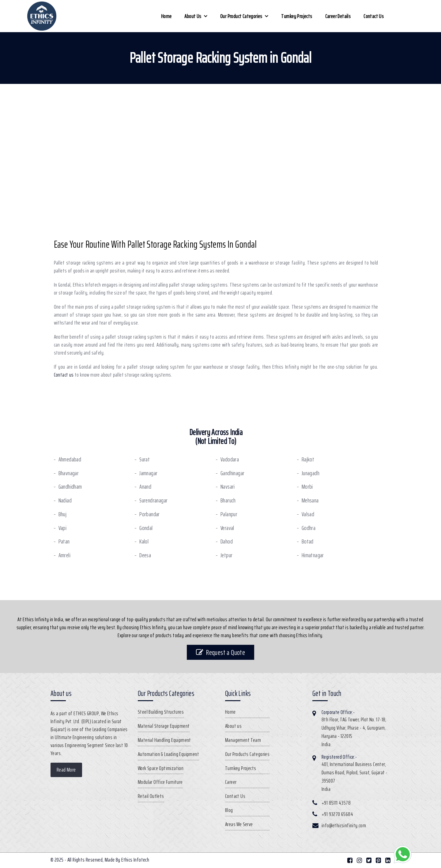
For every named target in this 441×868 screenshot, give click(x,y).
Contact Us (374, 16)
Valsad (308, 514)
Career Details (338, 16)
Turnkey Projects (297, 16)
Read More (66, 770)
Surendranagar (153, 500)
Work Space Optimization (161, 768)
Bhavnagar (69, 473)
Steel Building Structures (161, 712)
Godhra (309, 528)
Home (166, 16)
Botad (308, 541)
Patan (64, 541)
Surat (145, 459)
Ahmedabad (70, 459)
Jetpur (226, 555)
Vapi (63, 528)
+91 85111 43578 (336, 803)
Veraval (227, 528)
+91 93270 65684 (337, 814)
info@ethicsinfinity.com (344, 825)
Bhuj (63, 514)
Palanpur (229, 514)
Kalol (144, 541)
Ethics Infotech (135, 860)
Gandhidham (70, 487)
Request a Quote (221, 652)
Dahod (227, 541)
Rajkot (308, 459)
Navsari (228, 487)
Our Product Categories (241, 16)
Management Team (243, 740)
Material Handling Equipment (164, 740)
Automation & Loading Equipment (168, 754)
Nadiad (65, 500)
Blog (229, 810)
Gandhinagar (232, 473)
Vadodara (230, 459)
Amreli (64, 555)
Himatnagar (313, 555)
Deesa (145, 555)
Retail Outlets (151, 796)
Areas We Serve (239, 824)
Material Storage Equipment (164, 726)
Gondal (146, 528)
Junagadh (311, 473)
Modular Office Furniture (160, 782)
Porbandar (150, 514)
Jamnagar (148, 473)
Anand (145, 487)
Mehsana (310, 500)
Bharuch (228, 500)
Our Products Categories (247, 754)
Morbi (307, 487)
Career (231, 782)
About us (193, 16)
